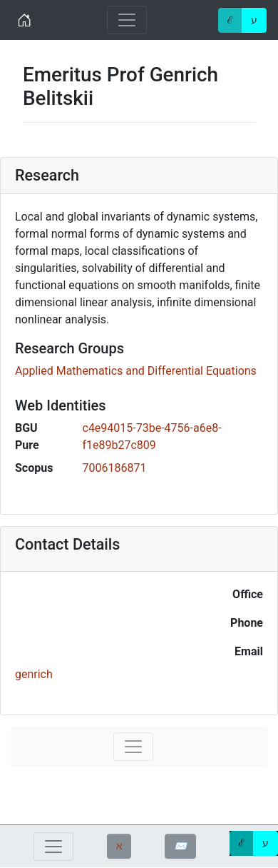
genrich (34, 674)
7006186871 (115, 468)
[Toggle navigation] (127, 20)
